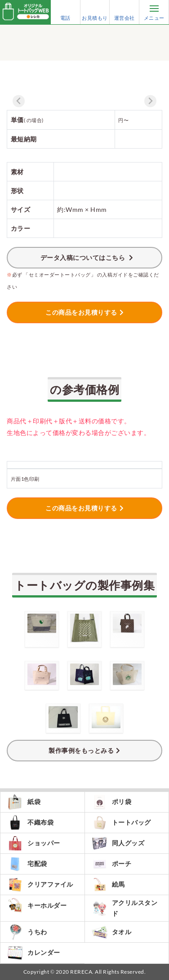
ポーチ (112, 864)
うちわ (27, 932)
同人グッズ (118, 843)
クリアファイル (40, 885)
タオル (112, 932)
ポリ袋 (112, 802)
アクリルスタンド (125, 908)
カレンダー (34, 953)
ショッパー (34, 843)
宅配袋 (27, 864)
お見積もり (95, 12)
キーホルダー (37, 905)
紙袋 (24, 802)
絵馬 (108, 885)
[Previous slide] (19, 101)
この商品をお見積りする (81, 312)
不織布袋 (30, 823)
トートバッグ (121, 823)
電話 (65, 12)
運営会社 (125, 12)
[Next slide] (150, 101)
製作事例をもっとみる (81, 750)
